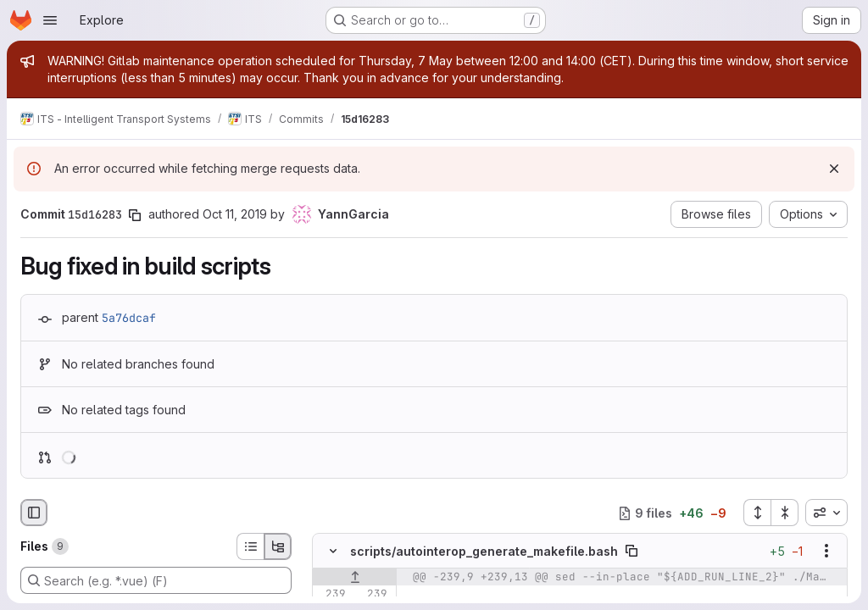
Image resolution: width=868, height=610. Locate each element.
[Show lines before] (355, 578)
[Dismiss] (834, 169)
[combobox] (826, 513)
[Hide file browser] (34, 513)
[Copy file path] (632, 552)
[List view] (250, 546)
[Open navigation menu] (50, 20)
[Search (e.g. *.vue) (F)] (156, 580)
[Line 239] (331, 595)
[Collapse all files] (785, 513)
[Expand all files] (757, 513)
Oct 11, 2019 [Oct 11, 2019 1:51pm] (235, 214)
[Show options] (826, 552)
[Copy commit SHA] (135, 215)
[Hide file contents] (333, 552)
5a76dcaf (129, 318)
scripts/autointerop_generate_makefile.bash (484, 551)
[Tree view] (278, 546)
